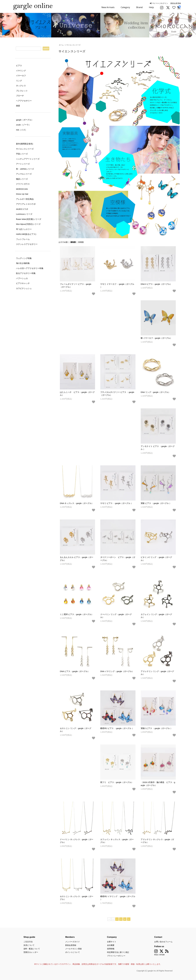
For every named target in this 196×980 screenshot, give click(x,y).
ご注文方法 (28, 942)
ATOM (162, 955)
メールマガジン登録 (73, 949)
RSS (156, 955)
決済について (29, 945)
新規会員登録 (176, 3)
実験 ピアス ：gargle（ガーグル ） (156, 503)
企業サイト (112, 942)
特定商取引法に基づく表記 (118, 952)
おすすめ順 (63, 242)
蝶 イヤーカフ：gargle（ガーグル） (156, 338)
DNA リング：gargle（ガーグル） (156, 392)
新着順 (81, 242)
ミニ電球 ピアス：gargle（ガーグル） (77, 614)
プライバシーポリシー (116, 956)
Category (125, 7)
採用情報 (111, 949)
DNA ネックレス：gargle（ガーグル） (77, 503)
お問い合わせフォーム (163, 942)
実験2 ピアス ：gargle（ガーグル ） (157, 728)
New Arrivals (108, 7)
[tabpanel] (74, 25)
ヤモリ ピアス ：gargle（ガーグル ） (117, 503)
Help (151, 7)
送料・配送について (32, 949)
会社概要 (111, 945)
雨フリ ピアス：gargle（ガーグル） (117, 782)
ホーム (61, 45)
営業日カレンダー (31, 952)
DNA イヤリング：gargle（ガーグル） (117, 671)
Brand (139, 7)
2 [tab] (100, 35)
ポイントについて (73, 952)
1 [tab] (96, 35)
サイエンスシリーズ (73, 45)
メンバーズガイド (73, 942)
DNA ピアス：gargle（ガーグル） (75, 671)
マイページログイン (159, 3)
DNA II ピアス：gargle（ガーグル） (156, 284)
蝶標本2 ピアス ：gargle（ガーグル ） (117, 728)
